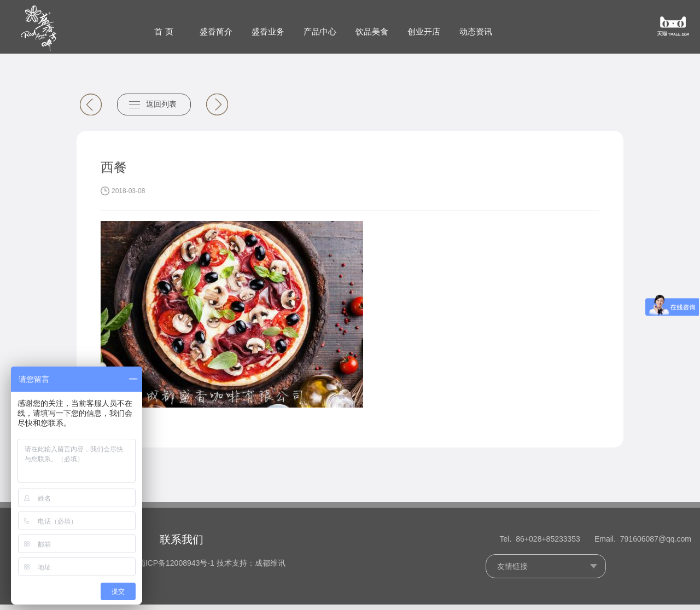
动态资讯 (476, 31)
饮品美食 (372, 31)
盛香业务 (268, 31)
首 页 (164, 31)
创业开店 (424, 31)
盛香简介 (216, 31)
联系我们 (182, 544)
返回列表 (161, 110)
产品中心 (320, 31)
